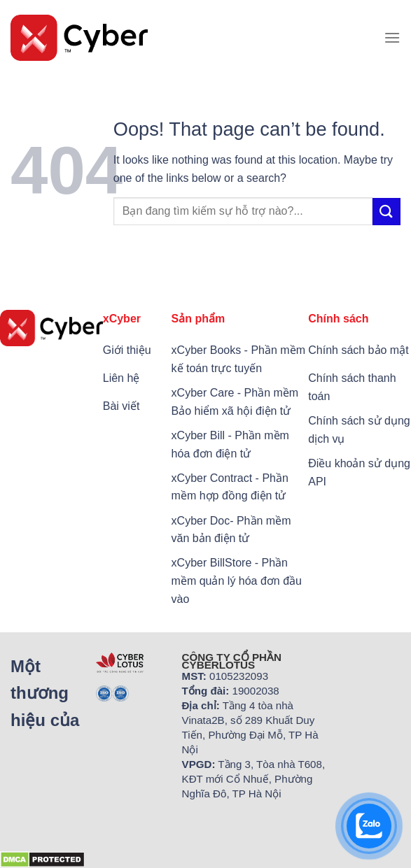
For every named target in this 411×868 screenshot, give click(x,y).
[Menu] (392, 37)
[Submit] (386, 212)
